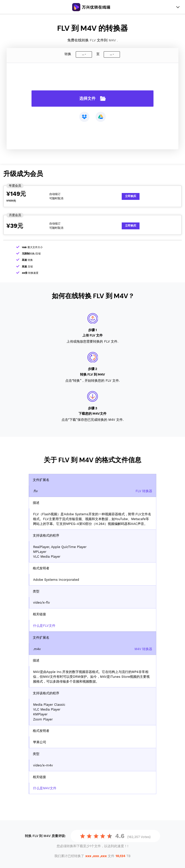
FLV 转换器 (144, 491)
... (83, 54)
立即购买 (131, 196)
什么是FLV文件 (44, 626)
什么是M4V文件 (45, 788)
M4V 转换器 (143, 649)
